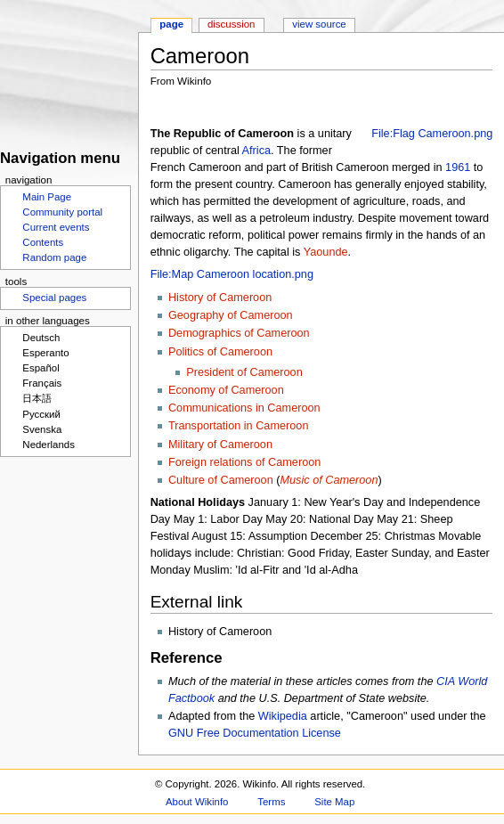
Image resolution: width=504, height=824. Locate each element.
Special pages (54, 298)
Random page (54, 257)
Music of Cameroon (329, 480)
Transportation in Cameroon (239, 426)
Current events (56, 227)
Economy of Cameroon (226, 390)
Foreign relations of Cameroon (244, 462)
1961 (458, 167)
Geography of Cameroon (231, 315)
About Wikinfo (197, 802)
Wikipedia (283, 716)
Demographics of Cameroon (239, 333)
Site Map (334, 802)
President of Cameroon (244, 372)
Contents (43, 242)
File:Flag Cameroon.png (432, 134)
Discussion (231, 24)
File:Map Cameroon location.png (232, 274)
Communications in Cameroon (244, 408)
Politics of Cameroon (220, 352)
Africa (256, 151)
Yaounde (326, 252)
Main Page (47, 197)
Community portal (62, 212)
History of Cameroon (220, 298)
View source (319, 24)
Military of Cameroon (220, 445)
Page (171, 24)
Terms (271, 802)
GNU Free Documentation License (255, 733)
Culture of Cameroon (221, 480)
